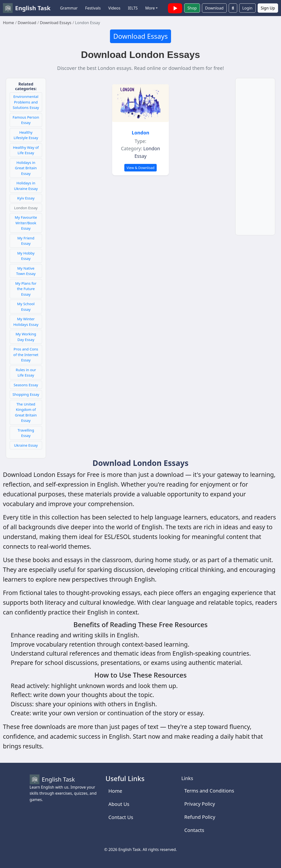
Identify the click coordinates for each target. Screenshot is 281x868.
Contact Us (121, 817)
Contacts (194, 830)
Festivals (93, 8)
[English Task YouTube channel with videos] (175, 8)
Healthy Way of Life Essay (26, 150)
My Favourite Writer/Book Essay (26, 223)
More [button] (150, 8)
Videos (114, 8)
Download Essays (140, 36)
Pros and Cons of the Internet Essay (26, 354)
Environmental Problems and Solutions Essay (26, 102)
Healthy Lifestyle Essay (26, 135)
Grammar (69, 8)
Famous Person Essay (26, 120)
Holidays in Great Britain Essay (26, 168)
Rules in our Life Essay (26, 373)
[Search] (233, 8)
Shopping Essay (26, 394)
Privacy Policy (199, 804)
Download (214, 8)
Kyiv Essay (26, 198)
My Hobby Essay (26, 256)
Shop (192, 8)
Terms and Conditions (209, 791)
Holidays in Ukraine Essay (26, 186)
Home (115, 791)
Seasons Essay (26, 385)
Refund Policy (200, 817)
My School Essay (26, 307)
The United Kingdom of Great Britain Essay (26, 412)
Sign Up (268, 8)
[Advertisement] (255, 160)
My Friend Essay (26, 241)
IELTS (133, 8)
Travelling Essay (26, 433)
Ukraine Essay (26, 445)
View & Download (140, 168)
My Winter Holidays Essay (26, 322)
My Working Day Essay (26, 337)
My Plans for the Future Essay (26, 289)
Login (247, 8)
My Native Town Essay (26, 271)
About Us (119, 804)
